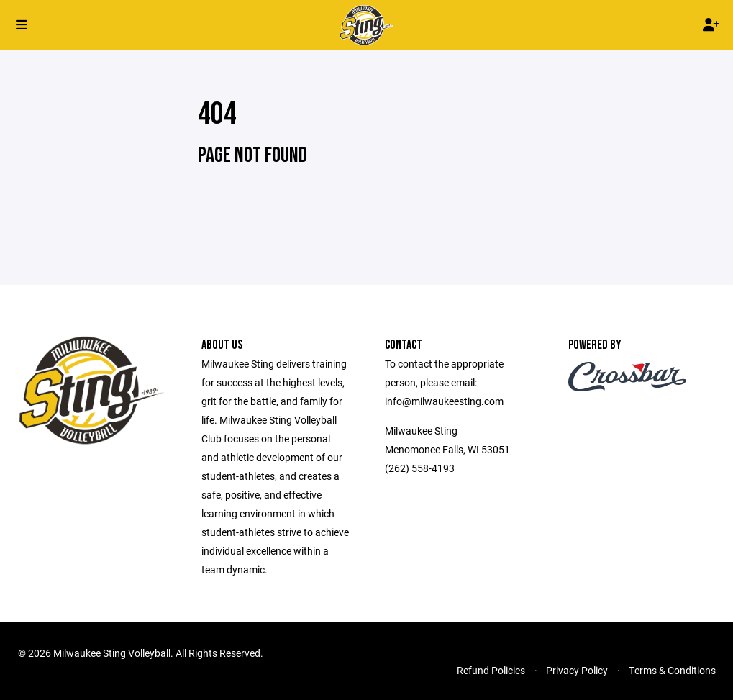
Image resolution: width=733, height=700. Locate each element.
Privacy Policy (577, 670)
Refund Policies (491, 670)
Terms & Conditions (672, 670)
